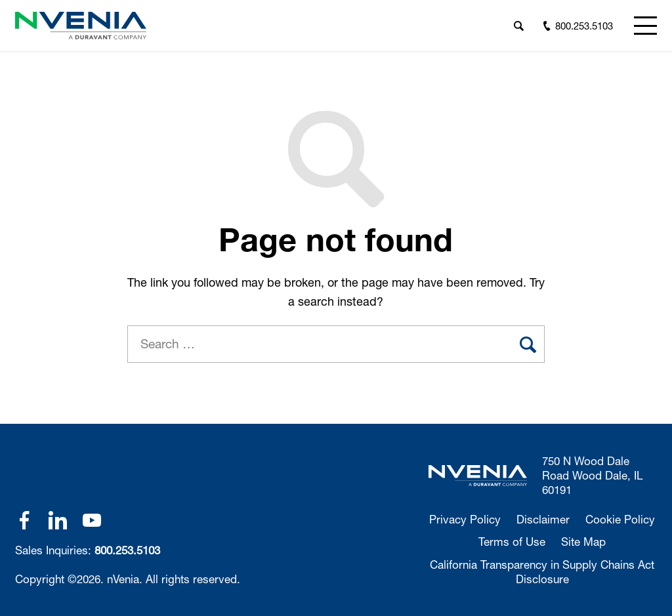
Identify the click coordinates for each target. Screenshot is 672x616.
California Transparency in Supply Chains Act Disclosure (542, 572)
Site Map (583, 542)
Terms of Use (512, 542)
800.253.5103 (127, 550)
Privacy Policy (465, 519)
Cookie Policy (620, 519)
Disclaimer (543, 519)
